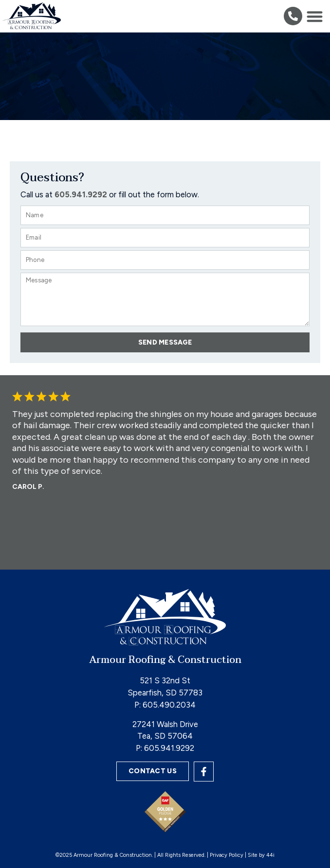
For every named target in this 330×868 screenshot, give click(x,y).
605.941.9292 (169, 748)
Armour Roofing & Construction (165, 660)
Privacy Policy (227, 855)
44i (270, 855)
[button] (293, 16)
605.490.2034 (169, 705)
